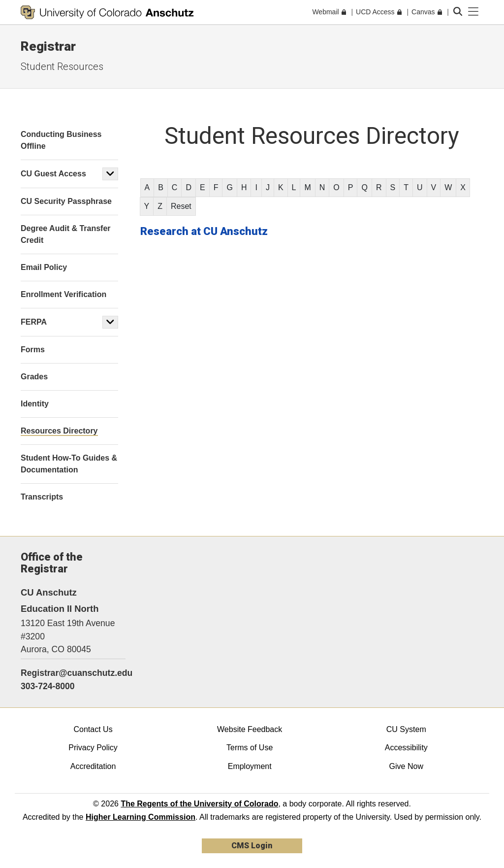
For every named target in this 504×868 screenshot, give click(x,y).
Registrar (48, 46)
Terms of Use (250, 748)
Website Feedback (250, 729)
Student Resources (62, 67)
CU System (406, 729)
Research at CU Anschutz (204, 231)
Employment (250, 766)
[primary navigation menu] (473, 12)
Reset (181, 206)
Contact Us (93, 729)
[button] (110, 174)
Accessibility (406, 748)
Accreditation (93, 766)
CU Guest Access (53, 174)
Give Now (406, 766)
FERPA (34, 322)
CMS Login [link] (252, 846)
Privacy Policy (93, 748)
